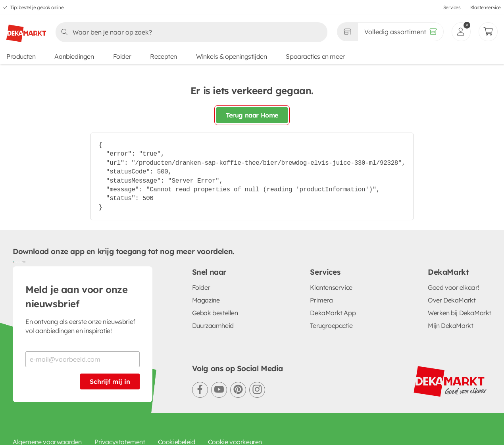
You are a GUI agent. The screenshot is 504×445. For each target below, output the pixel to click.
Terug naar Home (252, 115)
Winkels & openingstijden (231, 56)
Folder (122, 56)
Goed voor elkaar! (453, 287)
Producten (21, 56)
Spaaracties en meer (315, 56)
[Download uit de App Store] (22, 262)
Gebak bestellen (215, 313)
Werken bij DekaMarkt (460, 313)
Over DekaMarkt (452, 300)
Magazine (206, 300)
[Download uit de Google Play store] (16, 262)
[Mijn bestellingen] (488, 32)
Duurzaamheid (213, 326)
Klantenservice (486, 7)
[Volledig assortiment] (401, 32)
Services (452, 7)
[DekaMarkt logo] (26, 30)
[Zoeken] (189, 32)
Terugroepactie (331, 326)
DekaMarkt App (333, 313)
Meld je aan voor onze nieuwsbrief (77, 297)
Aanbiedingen (74, 56)
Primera (321, 300)
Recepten (164, 56)
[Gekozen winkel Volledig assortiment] (347, 32)
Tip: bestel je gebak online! (38, 7)
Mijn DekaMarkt (450, 326)
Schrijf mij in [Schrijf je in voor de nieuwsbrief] (110, 381)
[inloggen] (461, 32)
